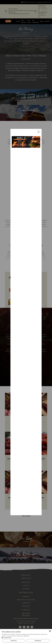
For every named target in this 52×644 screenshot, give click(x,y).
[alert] (26, 636)
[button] (26, 638)
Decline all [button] (38, 641)
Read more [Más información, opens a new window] (27, 636)
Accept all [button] (14, 641)
